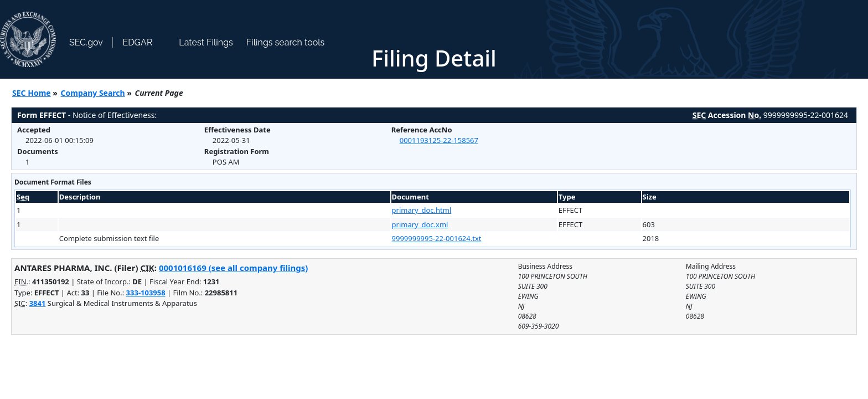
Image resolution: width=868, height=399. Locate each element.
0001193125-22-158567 (439, 140)
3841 (38, 303)
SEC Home (32, 93)
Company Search (93, 93)
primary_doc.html (422, 210)
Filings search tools (286, 42)
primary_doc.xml (420, 224)
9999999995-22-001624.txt (437, 238)
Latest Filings (206, 42)
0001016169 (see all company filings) (233, 268)
